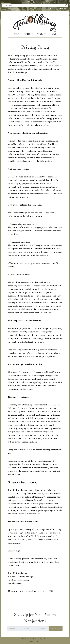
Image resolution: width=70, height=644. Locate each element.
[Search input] (26, 5)
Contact (41, 34)
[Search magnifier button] (66, 5)
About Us (28, 34)
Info (53, 34)
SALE (16, 34)
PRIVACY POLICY (35, 641)
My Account (52, 9)
